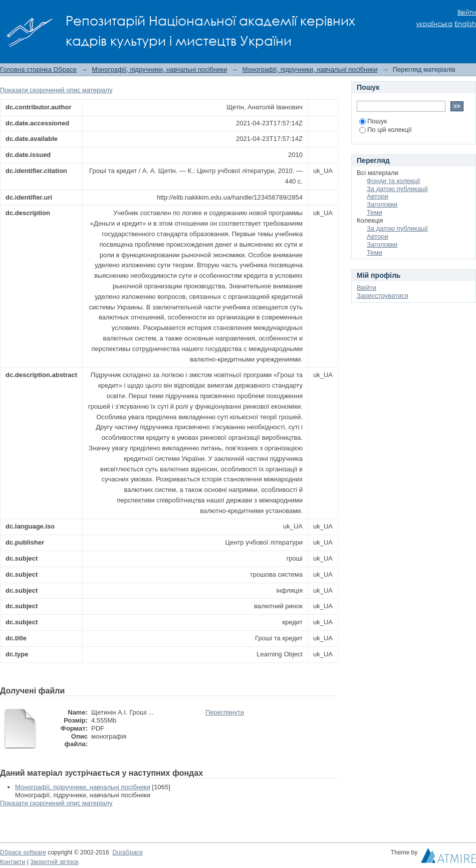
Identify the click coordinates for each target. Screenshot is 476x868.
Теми (375, 212)
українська (434, 24)
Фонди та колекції (394, 181)
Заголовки (382, 204)
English (465, 24)
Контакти (13, 862)
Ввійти (467, 12)
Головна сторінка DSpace (38, 69)
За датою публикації (397, 189)
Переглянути (225, 712)
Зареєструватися (383, 296)
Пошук (373, 121)
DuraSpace (127, 852)
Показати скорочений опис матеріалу (56, 90)
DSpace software (23, 852)
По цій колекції (386, 130)
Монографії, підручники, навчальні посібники (159, 69)
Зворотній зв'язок (54, 862)
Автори (378, 196)
